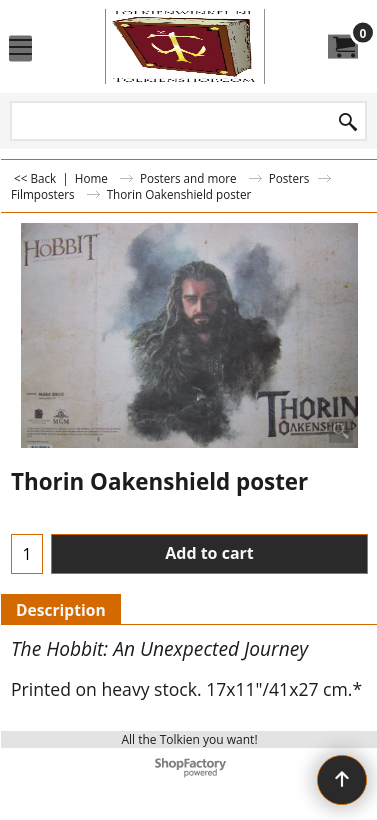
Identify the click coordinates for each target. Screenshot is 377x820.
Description (61, 610)
